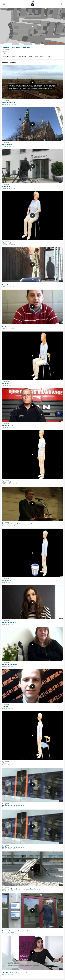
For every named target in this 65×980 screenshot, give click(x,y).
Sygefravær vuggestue (9, 665)
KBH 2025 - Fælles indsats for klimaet (14, 973)
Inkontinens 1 (6, 243)
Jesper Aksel (6, 186)
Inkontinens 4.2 (7, 581)
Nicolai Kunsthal (7, 144)
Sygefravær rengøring (9, 327)
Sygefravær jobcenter (9, 623)
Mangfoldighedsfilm (9, 102)
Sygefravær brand (8, 425)
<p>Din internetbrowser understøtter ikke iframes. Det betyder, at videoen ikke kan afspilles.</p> (32, 26)
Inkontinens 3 (6, 482)
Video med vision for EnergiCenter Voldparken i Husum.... (21, 889)
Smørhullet (6, 285)
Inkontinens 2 (6, 384)
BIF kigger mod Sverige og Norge (13, 805)
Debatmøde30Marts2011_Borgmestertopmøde (17, 524)
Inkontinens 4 (6, 763)
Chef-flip (5, 706)
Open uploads (6, 49)
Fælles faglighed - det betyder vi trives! (15, 931)
